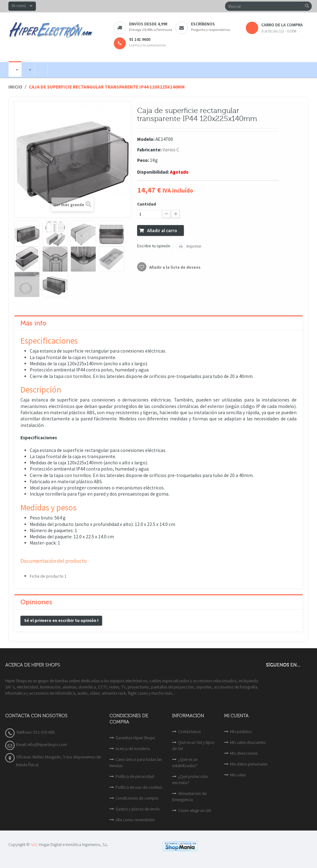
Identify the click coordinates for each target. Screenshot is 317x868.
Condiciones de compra (137, 798)
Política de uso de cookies (139, 787)
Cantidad (147, 204)
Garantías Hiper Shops (135, 738)
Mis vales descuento (248, 742)
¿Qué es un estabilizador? (185, 762)
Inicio (15, 87)
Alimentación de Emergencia (189, 796)
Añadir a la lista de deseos (174, 267)
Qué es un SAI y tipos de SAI (193, 745)
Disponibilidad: (153, 172)
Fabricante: (149, 150)
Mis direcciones (244, 753)
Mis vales (238, 775)
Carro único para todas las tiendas (136, 762)
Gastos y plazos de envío (138, 809)
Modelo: (146, 139)
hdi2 (34, 845)
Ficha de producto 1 (48, 576)
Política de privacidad (135, 776)
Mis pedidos (241, 731)
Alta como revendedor (135, 820)
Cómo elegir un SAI (194, 810)
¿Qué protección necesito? (190, 779)
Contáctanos (189, 731)
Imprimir (193, 246)
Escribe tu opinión (154, 246)
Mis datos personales (249, 764)
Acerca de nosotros (133, 749)
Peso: (143, 160)
